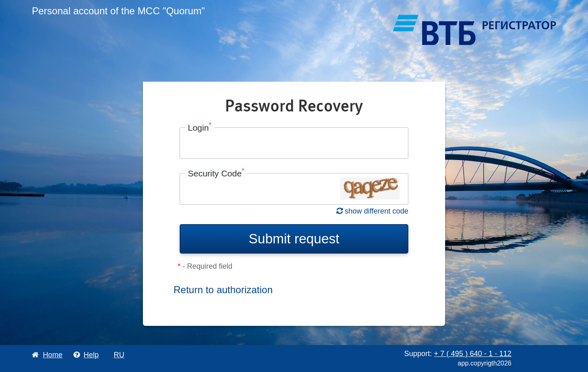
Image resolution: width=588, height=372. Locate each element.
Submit (294, 239)
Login (200, 128)
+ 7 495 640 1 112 (473, 354)
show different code (372, 211)
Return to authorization (223, 290)
